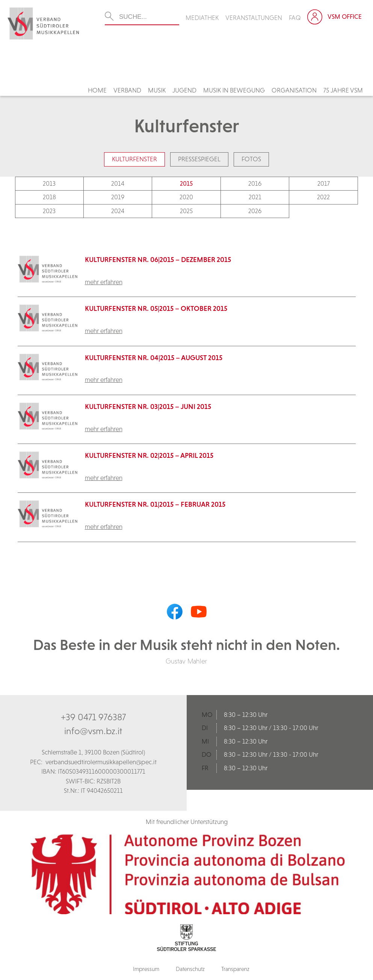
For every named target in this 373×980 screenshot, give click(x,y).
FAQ (295, 18)
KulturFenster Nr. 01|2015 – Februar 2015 (155, 504)
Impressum (146, 969)
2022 (323, 197)
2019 (118, 197)
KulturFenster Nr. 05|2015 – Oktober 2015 (156, 308)
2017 (324, 183)
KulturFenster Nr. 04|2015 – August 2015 (154, 358)
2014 (118, 183)
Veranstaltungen (254, 18)
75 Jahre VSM (343, 90)
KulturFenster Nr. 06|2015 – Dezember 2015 (158, 260)
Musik (157, 90)
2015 (186, 183)
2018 (49, 197)
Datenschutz (190, 969)
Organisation (294, 90)
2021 (255, 197)
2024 (118, 211)
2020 (186, 197)
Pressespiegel (199, 159)
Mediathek (202, 18)
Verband (127, 90)
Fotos (251, 159)
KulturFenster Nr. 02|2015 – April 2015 (149, 455)
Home (97, 90)
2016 (255, 183)
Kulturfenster (134, 159)
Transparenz (235, 969)
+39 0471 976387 (93, 717)
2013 (49, 183)
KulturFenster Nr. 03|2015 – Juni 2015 (148, 407)
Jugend (184, 90)
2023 (49, 211)
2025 (186, 211)
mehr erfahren (104, 282)
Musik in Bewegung (234, 90)
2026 (255, 211)
